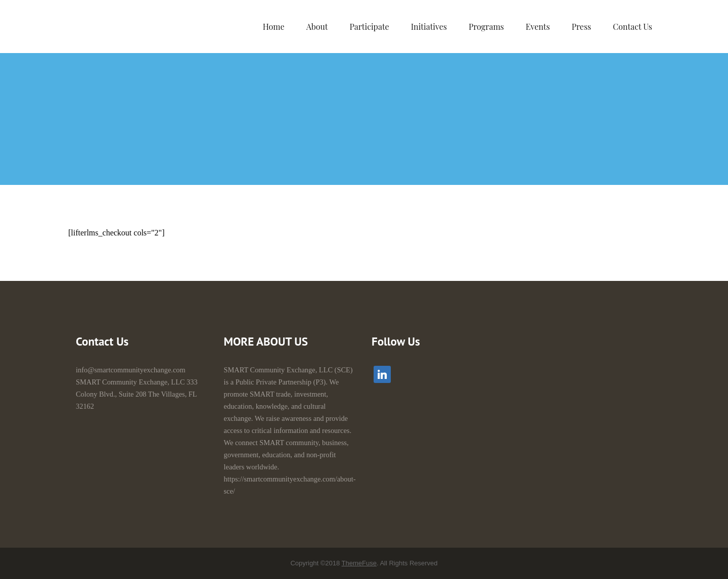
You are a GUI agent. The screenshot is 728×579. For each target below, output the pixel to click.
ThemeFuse (359, 563)
